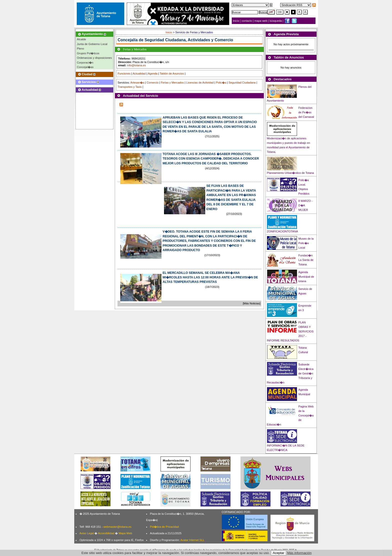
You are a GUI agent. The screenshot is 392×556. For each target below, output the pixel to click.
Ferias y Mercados (172, 83)
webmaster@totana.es (117, 527)
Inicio (169, 32)
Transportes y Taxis (130, 87)
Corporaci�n (85, 63)
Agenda (153, 74)
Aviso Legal (87, 533)
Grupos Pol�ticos (88, 53)
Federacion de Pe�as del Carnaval (306, 112)
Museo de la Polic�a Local (306, 243)
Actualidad (139, 74)
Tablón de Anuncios (172, 74)
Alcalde (82, 39)
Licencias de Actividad (200, 83)
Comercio (152, 83)
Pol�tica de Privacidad (164, 527)
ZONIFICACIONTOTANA (283, 231)
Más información (299, 553)
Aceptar (278, 553)
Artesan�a (137, 83)
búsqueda (276, 21)
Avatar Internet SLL (192, 540)
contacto (247, 21)
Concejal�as (85, 67)
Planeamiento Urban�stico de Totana (290, 173)
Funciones (124, 74)
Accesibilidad (106, 533)
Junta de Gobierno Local (92, 44)
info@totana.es (136, 65)
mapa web (261, 21)
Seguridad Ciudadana (242, 83)
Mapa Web (125, 533)
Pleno (81, 49)
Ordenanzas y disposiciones (94, 58)
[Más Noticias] (251, 303)
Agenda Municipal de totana (306, 277)
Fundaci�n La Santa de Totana (306, 260)
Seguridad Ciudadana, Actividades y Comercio (189, 40)
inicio (237, 21)
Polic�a (221, 83)
